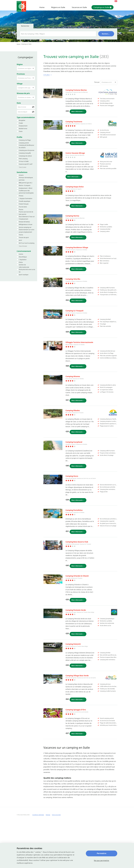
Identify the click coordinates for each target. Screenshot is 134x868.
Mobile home (23, 126)
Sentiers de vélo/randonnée (24, 264)
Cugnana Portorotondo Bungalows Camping (84, 90)
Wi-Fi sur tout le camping (27, 241)
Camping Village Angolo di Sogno (79, 610)
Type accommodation (26, 115)
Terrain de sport (24, 235)
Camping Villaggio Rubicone (77, 329)
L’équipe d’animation (26, 196)
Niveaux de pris (23, 91)
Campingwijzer (24, 56)
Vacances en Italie (79, 7)
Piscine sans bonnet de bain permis (26, 211)
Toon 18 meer (23, 244)
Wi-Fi (20, 238)
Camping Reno (72, 223)
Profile (20, 135)
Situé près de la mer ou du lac (27, 269)
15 (51, 777)
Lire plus (47, 75)
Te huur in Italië (24, 159)
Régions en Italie (58, 7)
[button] (26, 66)
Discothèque (23, 255)
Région (20, 62)
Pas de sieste (23, 205)
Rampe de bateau (24, 220)
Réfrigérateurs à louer (26, 222)
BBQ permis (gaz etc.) (26, 180)
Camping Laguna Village (76, 745)
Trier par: (97, 82)
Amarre (21, 173)
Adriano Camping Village (76, 294)
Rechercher (107, 34)
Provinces (21, 72)
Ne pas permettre (101, 860)
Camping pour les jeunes (27, 148)
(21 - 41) (79, 781)
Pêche (21, 260)
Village (20, 81)
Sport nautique (24, 272)
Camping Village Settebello (77, 364)
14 (49, 777)
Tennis (21, 233)
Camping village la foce (75, 575)
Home (42, 7)
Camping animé (24, 141)
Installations (22, 170)
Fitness (21, 193)
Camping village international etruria (81, 644)
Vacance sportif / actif (26, 162)
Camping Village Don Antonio (78, 124)
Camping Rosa (72, 473)
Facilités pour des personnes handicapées (26, 190)
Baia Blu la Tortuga (73, 540)
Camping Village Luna (75, 679)
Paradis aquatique (24, 199)
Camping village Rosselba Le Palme (80, 710)
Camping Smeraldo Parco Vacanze (80, 438)
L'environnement (24, 249)
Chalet (21, 121)
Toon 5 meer (23, 165)
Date (19, 101)
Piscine (21, 207)
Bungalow (22, 118)
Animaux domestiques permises (26, 177)
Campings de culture (25, 154)
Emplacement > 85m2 (26, 186)
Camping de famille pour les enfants (26, 144)
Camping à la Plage (25, 138)
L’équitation (23, 257)
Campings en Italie (101, 7)
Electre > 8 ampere (25, 183)
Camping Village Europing (76, 402)
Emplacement (23, 124)
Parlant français (24, 202)
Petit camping (23, 156)
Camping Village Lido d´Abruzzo (79, 188)
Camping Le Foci (72, 158)
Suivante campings (59, 777)
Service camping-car (25, 225)
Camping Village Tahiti (75, 259)
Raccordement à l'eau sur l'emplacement (27, 216)
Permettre (102, 853)
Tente (21, 129)
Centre (21, 252)
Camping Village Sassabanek (78, 509)
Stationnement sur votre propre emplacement (27, 229)
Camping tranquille (25, 151)
